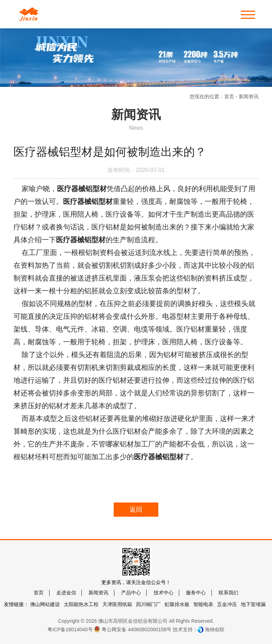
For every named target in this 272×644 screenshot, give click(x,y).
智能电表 (203, 604)
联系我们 (228, 593)
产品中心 (131, 593)
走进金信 (66, 593)
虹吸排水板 (177, 604)
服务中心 (196, 593)
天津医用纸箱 (117, 604)
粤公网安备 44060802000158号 (133, 629)
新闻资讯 (98, 593)
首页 (229, 96)
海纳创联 (215, 629)
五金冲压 (227, 604)
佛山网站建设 (45, 604)
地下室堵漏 (253, 604)
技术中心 (164, 593)
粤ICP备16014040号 (70, 629)
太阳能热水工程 (81, 604)
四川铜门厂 (148, 604)
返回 (136, 510)
